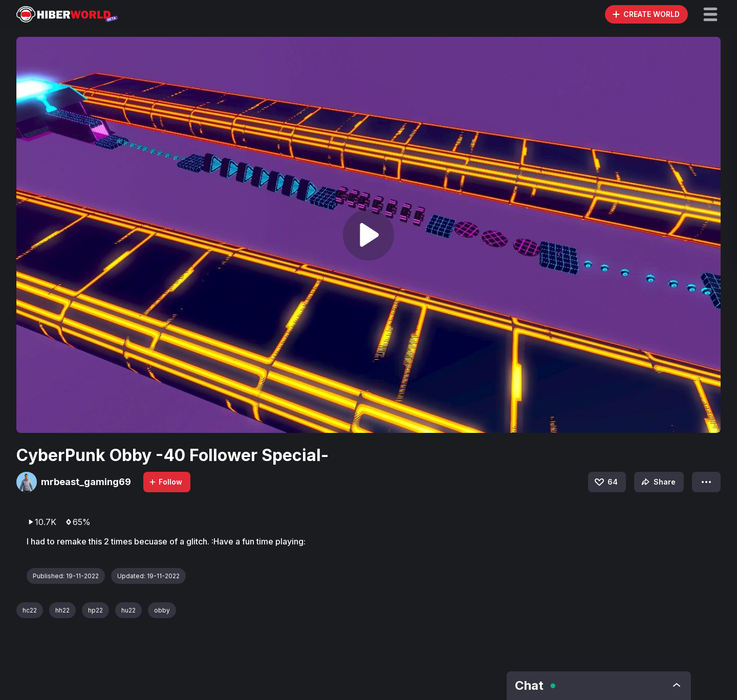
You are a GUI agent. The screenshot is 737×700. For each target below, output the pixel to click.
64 (605, 482)
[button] (710, 14)
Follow (165, 482)
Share (657, 482)
